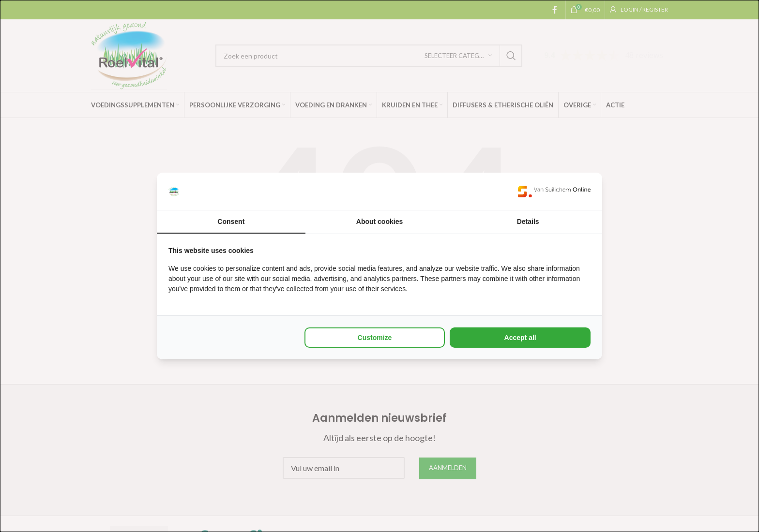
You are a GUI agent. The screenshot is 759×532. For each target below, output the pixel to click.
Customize (375, 338)
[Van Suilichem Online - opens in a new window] (554, 191)
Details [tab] (528, 222)
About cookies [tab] (379, 222)
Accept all (520, 338)
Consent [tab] (231, 222)
